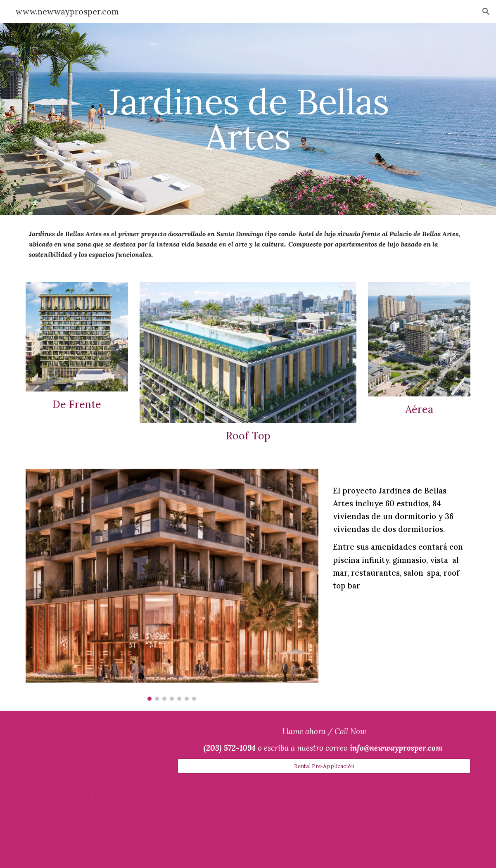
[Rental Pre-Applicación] (324, 766)
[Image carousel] (172, 585)
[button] (486, 12)
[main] (248, 119)
